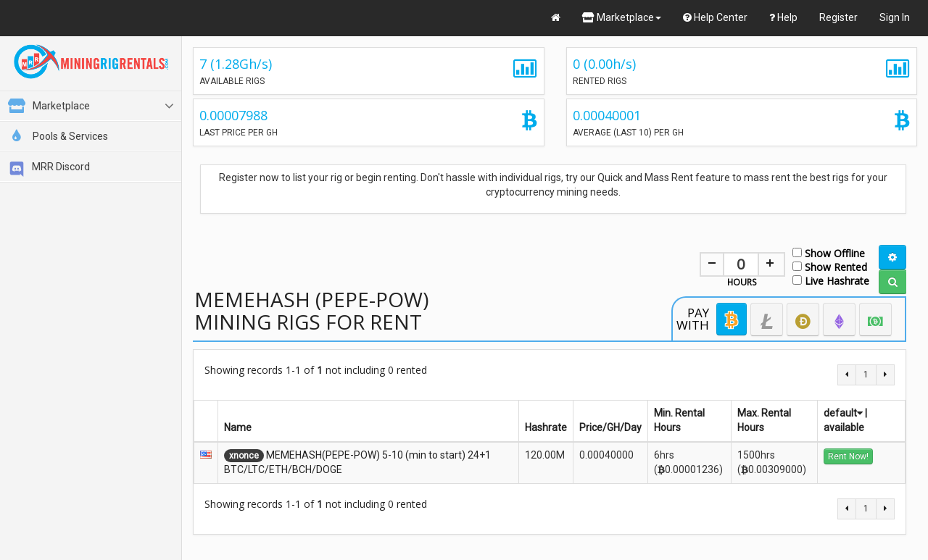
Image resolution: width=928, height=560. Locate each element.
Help (783, 17)
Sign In (895, 17)
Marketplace (622, 17)
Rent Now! (848, 456)
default (843, 413)
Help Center (715, 17)
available (844, 427)
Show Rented (830, 266)
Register (838, 17)
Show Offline (829, 252)
